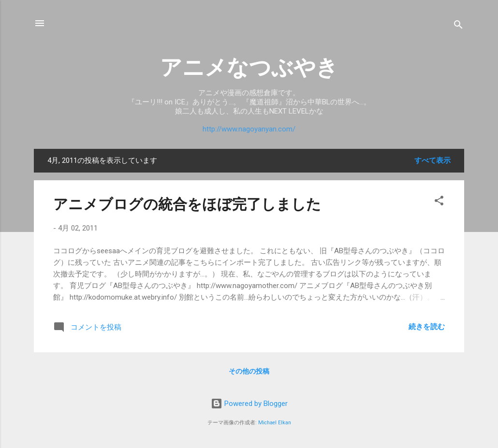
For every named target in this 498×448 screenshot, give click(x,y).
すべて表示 (432, 160)
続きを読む (427, 327)
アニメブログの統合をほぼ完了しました (187, 204)
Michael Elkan (275, 423)
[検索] (458, 26)
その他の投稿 (249, 371)
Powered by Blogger (249, 404)
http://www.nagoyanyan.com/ (249, 129)
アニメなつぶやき (249, 67)
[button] (439, 202)
